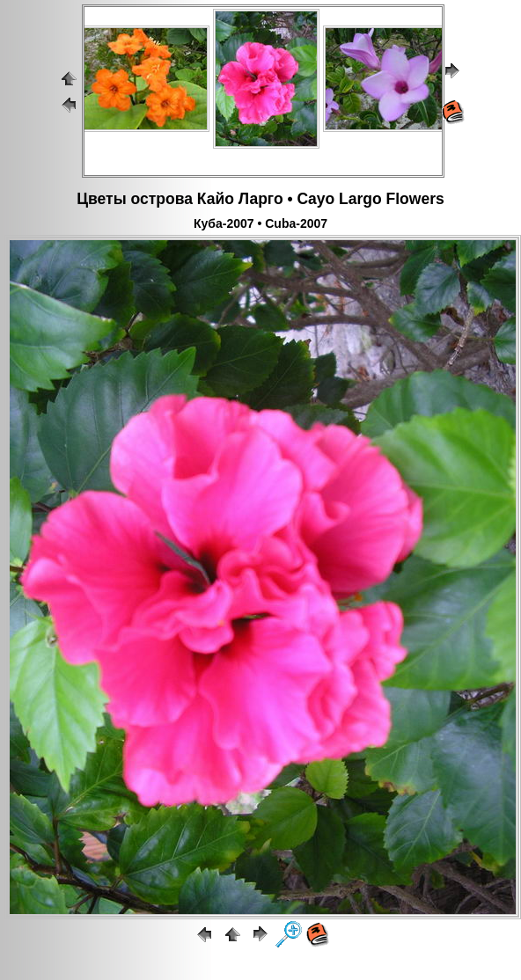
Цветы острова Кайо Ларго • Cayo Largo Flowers (260, 199)
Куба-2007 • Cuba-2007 (260, 223)
